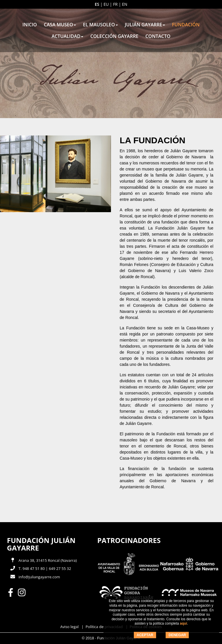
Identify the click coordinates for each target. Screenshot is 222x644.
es (97, 4)
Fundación (186, 25)
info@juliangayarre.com (39, 577)
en (125, 4)
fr (115, 4)
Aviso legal (69, 627)
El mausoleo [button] (100, 25)
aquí (183, 623)
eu (106, 4)
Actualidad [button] (67, 36)
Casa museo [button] (60, 25)
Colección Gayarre (114, 36)
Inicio (30, 25)
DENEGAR (177, 635)
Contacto (158, 36)
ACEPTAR (145, 635)
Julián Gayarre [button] (145, 25)
